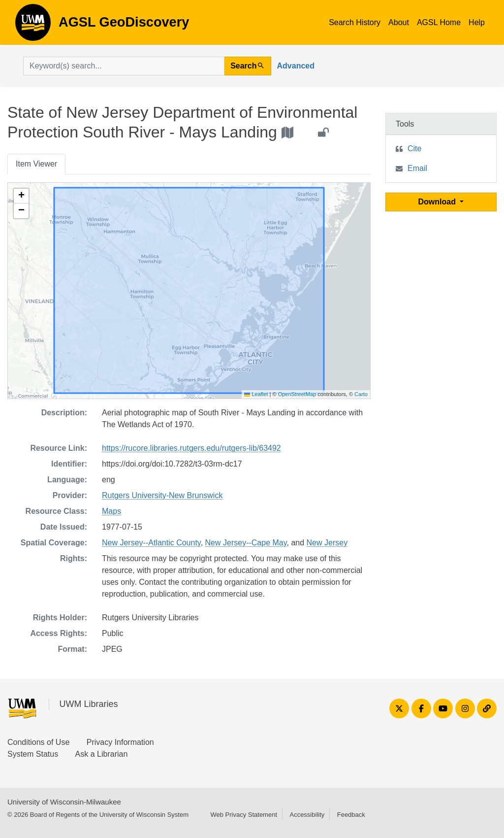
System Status (33, 754)
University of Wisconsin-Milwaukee (64, 802)
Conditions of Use (38, 742)
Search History (355, 22)
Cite (414, 149)
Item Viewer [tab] (36, 164)
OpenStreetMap (297, 394)
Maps (111, 511)
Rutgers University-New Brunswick (162, 495)
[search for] (124, 66)
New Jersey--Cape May (246, 543)
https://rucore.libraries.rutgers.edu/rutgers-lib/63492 (191, 448)
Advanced (296, 66)
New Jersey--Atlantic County (151, 543)
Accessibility (307, 815)
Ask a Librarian (102, 754)
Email (417, 168)
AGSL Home (439, 22)
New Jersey (327, 543)
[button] (21, 196)
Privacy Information (120, 742)
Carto (361, 394)
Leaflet (256, 394)
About (399, 22)
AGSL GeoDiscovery (33, 26)
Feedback (351, 815)
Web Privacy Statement (244, 815)
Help (477, 22)
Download (438, 202)
